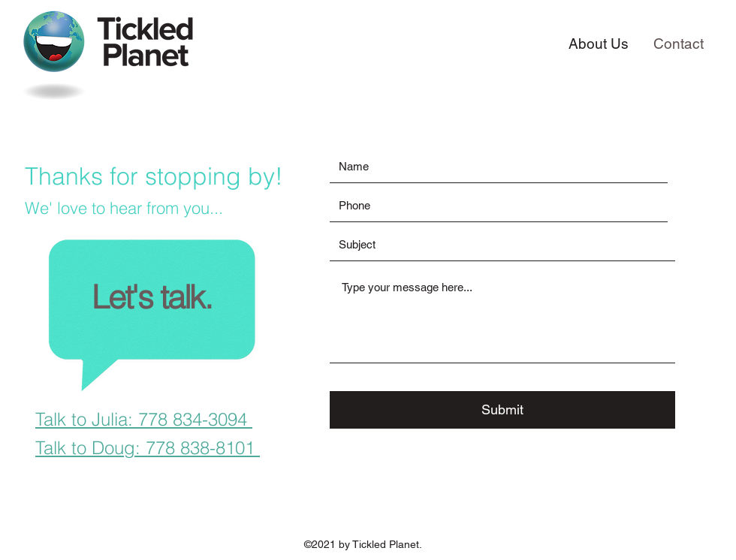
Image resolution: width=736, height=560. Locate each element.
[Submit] (502, 410)
